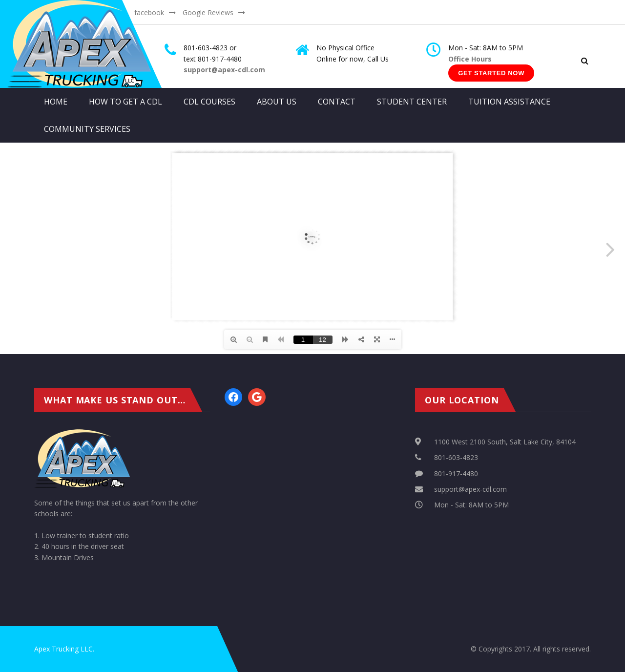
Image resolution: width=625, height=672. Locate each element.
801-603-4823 (456, 457)
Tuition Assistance (509, 102)
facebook (149, 12)
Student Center (412, 102)
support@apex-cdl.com (470, 489)
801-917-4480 (456, 473)
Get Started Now (491, 73)
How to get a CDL (125, 102)
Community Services (87, 129)
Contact (337, 102)
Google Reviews (208, 12)
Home (56, 102)
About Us (277, 102)
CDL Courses (209, 102)
